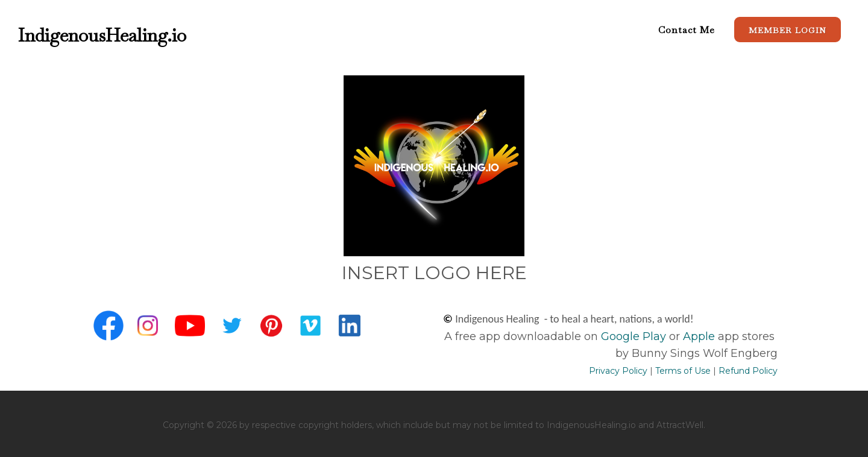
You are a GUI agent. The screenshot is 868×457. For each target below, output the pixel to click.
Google (620, 336)
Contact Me (687, 30)
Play (653, 336)
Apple (699, 336)
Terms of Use (683, 371)
